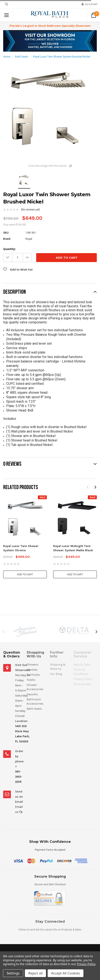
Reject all (35, 973)
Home (7, 57)
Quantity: (9, 249)
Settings (13, 973)
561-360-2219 (19, 777)
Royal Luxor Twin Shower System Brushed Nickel (62, 57)
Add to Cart (25, 574)
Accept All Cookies (66, 973)
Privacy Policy (86, 964)
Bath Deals (22, 57)
